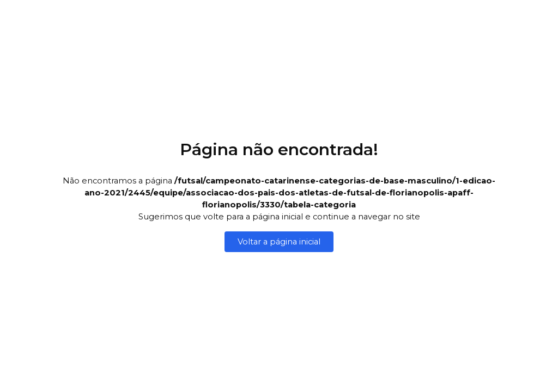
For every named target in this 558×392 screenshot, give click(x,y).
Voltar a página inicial (279, 242)
